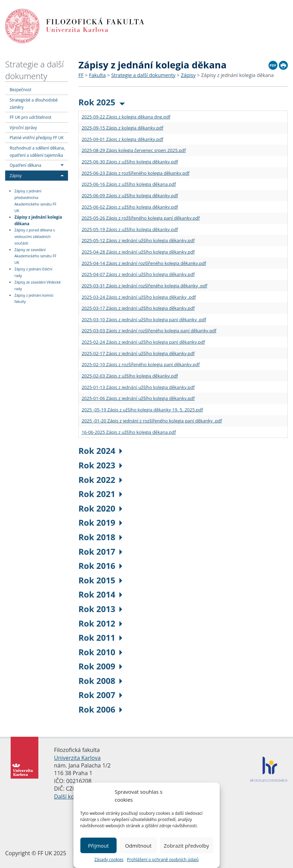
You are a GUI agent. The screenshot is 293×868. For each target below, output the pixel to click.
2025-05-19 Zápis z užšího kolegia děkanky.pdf (130, 229)
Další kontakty (72, 797)
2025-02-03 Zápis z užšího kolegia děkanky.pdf (130, 376)
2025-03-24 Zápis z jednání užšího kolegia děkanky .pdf (139, 297)
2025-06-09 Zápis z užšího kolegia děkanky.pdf (130, 195)
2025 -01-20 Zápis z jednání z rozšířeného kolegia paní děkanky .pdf (152, 421)
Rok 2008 (100, 681)
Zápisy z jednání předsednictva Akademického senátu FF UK (36, 201)
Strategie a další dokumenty (35, 70)
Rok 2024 (100, 451)
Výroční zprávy (23, 127)
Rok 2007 (100, 695)
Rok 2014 (100, 594)
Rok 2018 (100, 537)
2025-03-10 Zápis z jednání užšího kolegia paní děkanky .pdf (144, 319)
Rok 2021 (100, 494)
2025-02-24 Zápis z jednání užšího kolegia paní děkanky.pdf (143, 342)
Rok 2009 (100, 666)
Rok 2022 (100, 480)
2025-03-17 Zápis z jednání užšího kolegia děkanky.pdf (138, 308)
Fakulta (97, 75)
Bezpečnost (21, 89)
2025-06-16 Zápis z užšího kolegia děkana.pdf (129, 184)
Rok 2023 (100, 465)
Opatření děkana (25, 165)
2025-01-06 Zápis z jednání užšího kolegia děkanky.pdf (138, 398)
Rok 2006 (100, 709)
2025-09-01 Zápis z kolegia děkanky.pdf (122, 139)
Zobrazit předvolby (187, 846)
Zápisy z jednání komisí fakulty (34, 299)
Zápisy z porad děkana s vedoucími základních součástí (35, 237)
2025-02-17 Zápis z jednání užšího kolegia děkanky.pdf (138, 353)
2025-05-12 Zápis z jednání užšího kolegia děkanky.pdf (138, 240)
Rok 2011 (100, 637)
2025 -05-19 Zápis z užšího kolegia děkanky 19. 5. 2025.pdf (142, 410)
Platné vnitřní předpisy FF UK (37, 137)
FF (81, 75)
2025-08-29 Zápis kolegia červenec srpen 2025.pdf (134, 150)
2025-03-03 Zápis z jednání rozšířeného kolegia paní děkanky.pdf (149, 331)
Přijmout (98, 846)
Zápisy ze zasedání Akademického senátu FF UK (36, 256)
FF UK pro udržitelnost (31, 117)
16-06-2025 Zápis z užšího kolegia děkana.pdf (129, 432)
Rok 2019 (100, 522)
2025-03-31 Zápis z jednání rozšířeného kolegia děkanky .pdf (144, 286)
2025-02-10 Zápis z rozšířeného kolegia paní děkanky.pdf (140, 364)
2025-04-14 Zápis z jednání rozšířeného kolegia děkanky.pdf (144, 263)
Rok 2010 (100, 652)
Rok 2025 (102, 102)
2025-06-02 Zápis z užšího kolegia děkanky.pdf (130, 207)
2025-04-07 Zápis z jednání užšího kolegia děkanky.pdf (138, 274)
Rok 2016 (100, 566)
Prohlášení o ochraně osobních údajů (163, 860)
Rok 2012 (100, 623)
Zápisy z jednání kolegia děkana (38, 220)
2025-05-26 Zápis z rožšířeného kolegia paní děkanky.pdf (140, 218)
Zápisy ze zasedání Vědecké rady (38, 285)
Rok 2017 (100, 551)
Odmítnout (138, 846)
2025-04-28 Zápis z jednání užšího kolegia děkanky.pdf (138, 252)
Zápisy (16, 175)
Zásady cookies (109, 860)
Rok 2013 (100, 609)
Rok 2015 (100, 580)
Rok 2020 (100, 508)
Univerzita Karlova (77, 758)
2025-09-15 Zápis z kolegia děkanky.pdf (122, 128)
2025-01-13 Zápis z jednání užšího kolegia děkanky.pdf (138, 387)
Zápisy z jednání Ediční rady (33, 272)
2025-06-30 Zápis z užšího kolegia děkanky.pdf (130, 162)
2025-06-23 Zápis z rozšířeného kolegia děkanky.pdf (135, 173)
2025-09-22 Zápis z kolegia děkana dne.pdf (126, 117)
